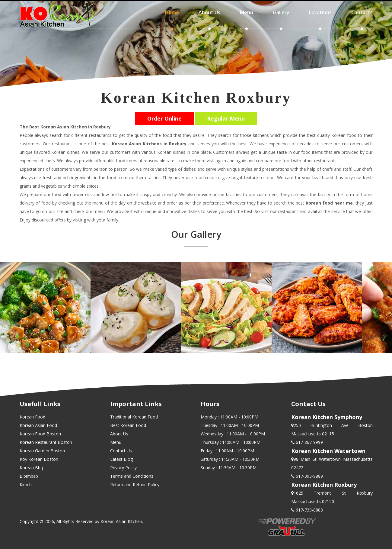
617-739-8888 (309, 510)
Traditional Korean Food (134, 417)
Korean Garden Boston (42, 451)
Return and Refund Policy (135, 484)
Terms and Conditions (132, 476)
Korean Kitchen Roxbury (324, 485)
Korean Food (32, 417)
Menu (116, 442)
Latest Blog (121, 459)
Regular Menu (226, 118)
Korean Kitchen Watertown (328, 451)
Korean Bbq (31, 468)
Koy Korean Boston (39, 459)
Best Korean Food (128, 425)
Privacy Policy (123, 468)
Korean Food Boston (40, 434)
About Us (119, 434)
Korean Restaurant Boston (46, 442)
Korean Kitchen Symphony (327, 417)
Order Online (164, 118)
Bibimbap (29, 476)
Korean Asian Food (38, 425)
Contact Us (121, 451)
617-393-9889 (309, 476)
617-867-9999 (309, 442)
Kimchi (26, 484)
